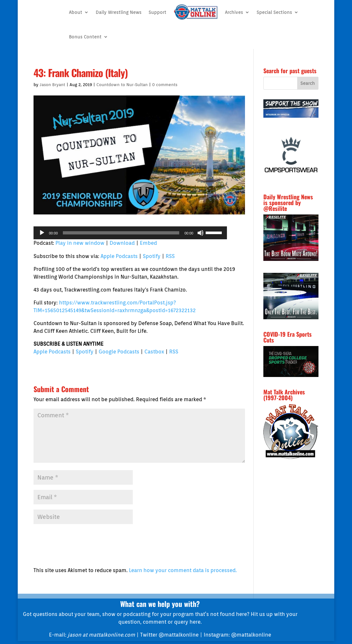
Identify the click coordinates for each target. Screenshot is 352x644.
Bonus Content (85, 37)
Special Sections (274, 12)
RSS (170, 256)
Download (122, 243)
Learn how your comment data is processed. (183, 570)
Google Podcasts (119, 352)
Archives (234, 12)
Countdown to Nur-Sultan (122, 85)
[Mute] (200, 233)
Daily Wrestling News (119, 12)
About (76, 12)
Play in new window (80, 243)
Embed (148, 243)
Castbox (154, 352)
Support (157, 12)
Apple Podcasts (119, 256)
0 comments (165, 85)
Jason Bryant (52, 85)
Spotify (152, 256)
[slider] (121, 233)
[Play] (42, 233)
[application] (130, 233)
